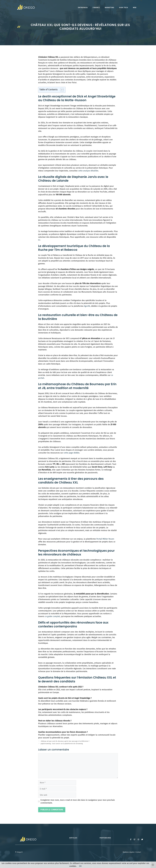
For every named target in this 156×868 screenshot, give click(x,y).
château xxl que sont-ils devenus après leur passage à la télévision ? (65, 741)
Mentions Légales (129, 852)
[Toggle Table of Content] (61, 90)
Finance (96, 8)
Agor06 (87, 306)
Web (135, 8)
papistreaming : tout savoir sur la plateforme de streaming (62, 744)
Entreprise (83, 8)
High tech (123, 8)
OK (80, 866)
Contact (138, 852)
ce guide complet (52, 616)
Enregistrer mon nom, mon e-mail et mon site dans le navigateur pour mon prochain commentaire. (78, 801)
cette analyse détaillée (88, 171)
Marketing (109, 8)
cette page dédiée (71, 453)
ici (39, 240)
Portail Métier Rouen (105, 539)
